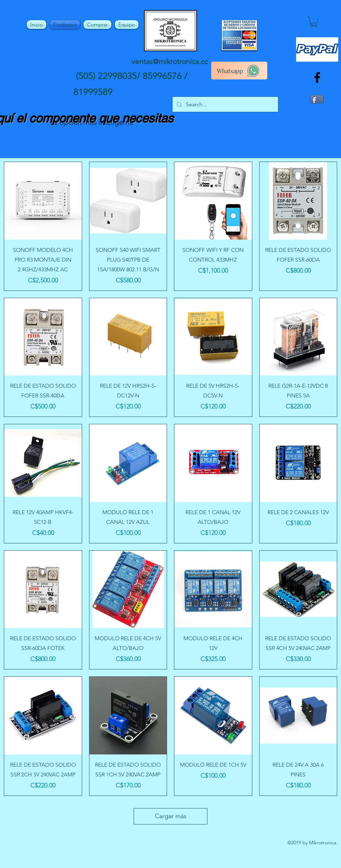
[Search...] (225, 104)
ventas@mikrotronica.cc (170, 61)
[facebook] (317, 77)
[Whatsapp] (239, 71)
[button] (314, 22)
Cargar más (171, 816)
